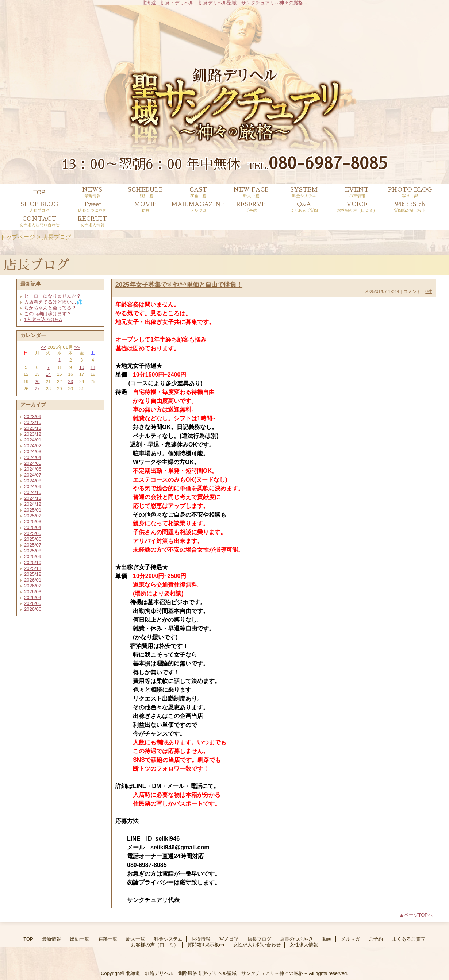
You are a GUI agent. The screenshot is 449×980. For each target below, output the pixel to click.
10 (82, 367)
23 (71, 382)
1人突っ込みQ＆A (43, 319)
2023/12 (33, 434)
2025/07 (33, 545)
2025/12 (33, 574)
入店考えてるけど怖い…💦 (53, 302)
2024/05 (33, 463)
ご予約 (376, 939)
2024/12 (33, 504)
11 (93, 367)
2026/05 (33, 603)
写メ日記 (229, 939)
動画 (327, 939)
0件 (429, 292)
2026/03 (33, 592)
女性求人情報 (304, 945)
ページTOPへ (419, 915)
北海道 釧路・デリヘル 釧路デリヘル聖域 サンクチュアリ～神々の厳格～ (225, 3)
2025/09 (33, 557)
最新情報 (51, 939)
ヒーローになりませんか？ (53, 296)
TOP (39, 192)
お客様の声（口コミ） (155, 945)
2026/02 (33, 586)
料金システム (168, 939)
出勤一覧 (80, 939)
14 (48, 374)
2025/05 (33, 533)
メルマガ (350, 939)
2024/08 (33, 481)
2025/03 (33, 522)
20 (37, 382)
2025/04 (33, 527)
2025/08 (33, 551)
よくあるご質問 (409, 939)
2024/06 (33, 469)
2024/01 (33, 440)
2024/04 (33, 457)
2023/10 (33, 422)
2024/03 (33, 452)
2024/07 (33, 475)
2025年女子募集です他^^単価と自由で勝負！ (179, 285)
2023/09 (33, 416)
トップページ (18, 237)
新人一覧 (135, 939)
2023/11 (33, 428)
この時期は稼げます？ (48, 314)
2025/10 (33, 562)
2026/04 (33, 597)
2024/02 (33, 446)
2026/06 (33, 609)
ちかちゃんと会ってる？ (50, 308)
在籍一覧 (108, 939)
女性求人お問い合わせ (257, 945)
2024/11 (33, 498)
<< (43, 347)
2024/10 (33, 492)
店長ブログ (259, 939)
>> (77, 347)
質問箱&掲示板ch (206, 945)
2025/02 (33, 516)
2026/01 (33, 580)
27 (37, 389)
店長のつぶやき (297, 939)
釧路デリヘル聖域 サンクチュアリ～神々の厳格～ (253, 973)
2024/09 (33, 487)
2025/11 (33, 568)
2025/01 (33, 510)
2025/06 (33, 539)
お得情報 (201, 939)
